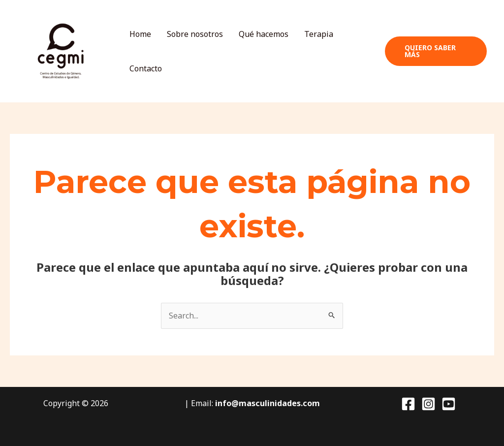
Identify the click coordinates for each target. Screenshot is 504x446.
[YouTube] (449, 404)
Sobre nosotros (195, 34)
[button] (436, 51)
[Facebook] (408, 404)
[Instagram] (428, 404)
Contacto (146, 68)
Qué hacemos (264, 34)
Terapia (319, 34)
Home (140, 34)
